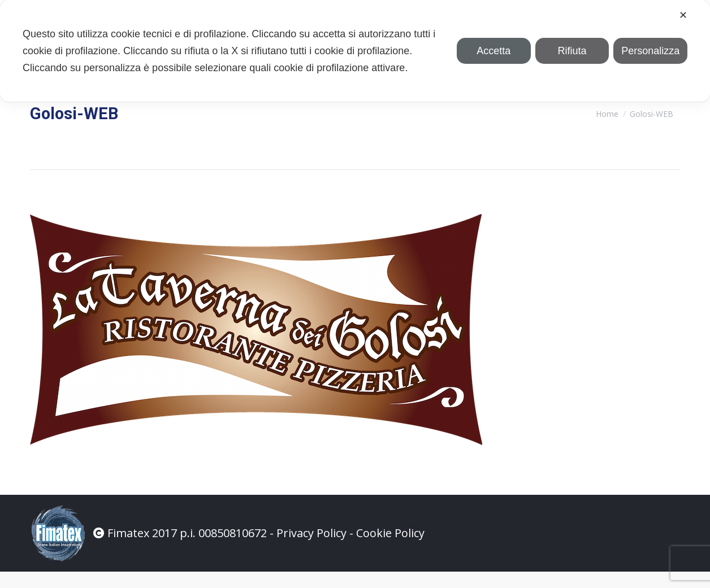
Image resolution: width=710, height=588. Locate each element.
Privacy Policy (311, 549)
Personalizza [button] (650, 51)
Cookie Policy (390, 549)
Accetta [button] (493, 51)
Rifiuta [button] (572, 51)
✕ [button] (683, 15)
